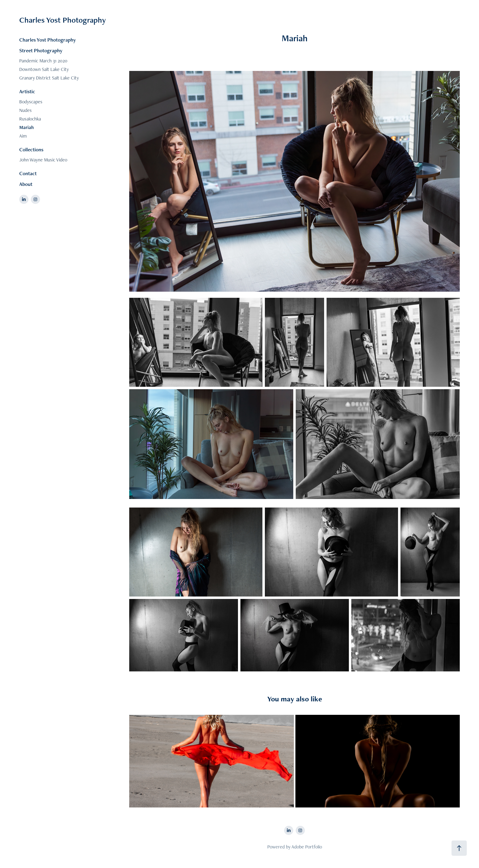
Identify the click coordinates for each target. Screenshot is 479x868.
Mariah (26, 127)
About (26, 184)
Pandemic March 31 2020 (43, 61)
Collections (31, 150)
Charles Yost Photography (63, 20)
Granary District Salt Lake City (49, 78)
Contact (28, 173)
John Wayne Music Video (43, 160)
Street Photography (41, 50)
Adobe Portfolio (307, 847)
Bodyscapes (31, 102)
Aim (23, 136)
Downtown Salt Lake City (44, 69)
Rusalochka (30, 119)
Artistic (27, 91)
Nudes (26, 110)
